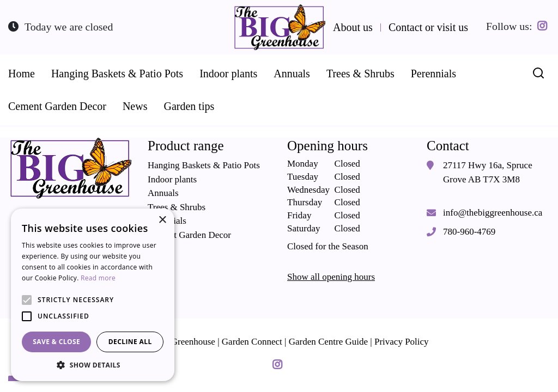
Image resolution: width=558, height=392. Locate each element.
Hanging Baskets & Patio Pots (204, 165)
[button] (93, 365)
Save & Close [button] (56, 342)
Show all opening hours (331, 277)
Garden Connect (252, 341)
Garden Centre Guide (328, 341)
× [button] (162, 220)
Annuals (163, 193)
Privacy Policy (402, 341)
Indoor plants (172, 179)
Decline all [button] (130, 342)
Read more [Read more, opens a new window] (98, 278)
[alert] (93, 295)
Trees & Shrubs (177, 207)
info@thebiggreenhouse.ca (493, 212)
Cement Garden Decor (189, 234)
